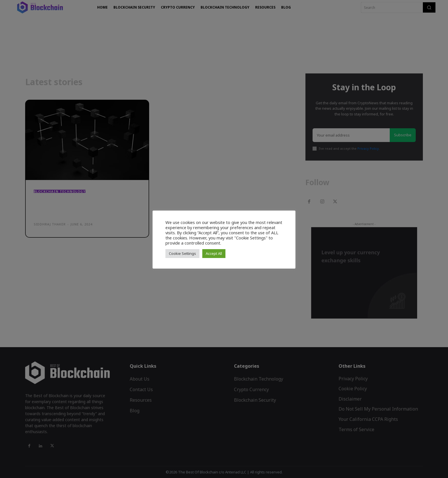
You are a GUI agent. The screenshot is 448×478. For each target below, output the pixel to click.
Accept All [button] (214, 253)
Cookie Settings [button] (182, 253)
